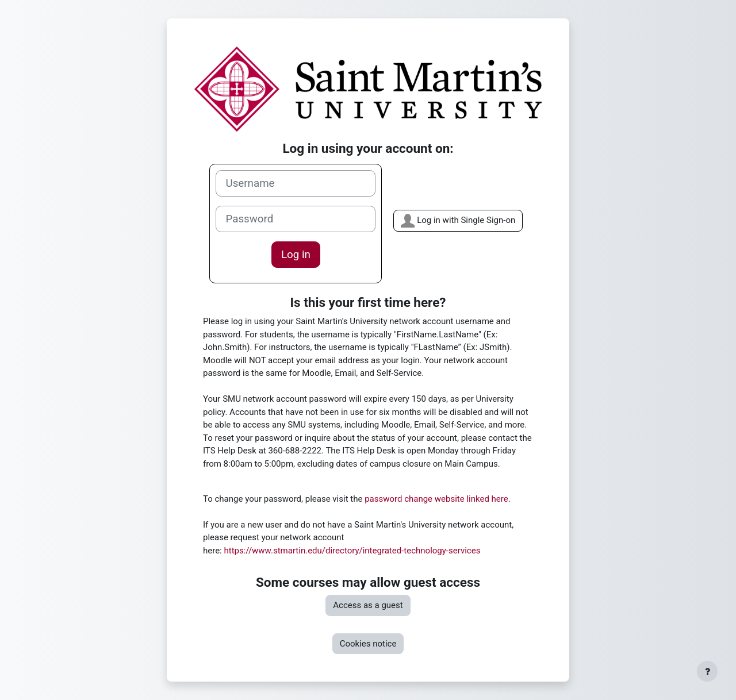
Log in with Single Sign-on (458, 221)
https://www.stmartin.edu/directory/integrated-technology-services (352, 551)
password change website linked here (436, 499)
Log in (296, 255)
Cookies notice (368, 644)
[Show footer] (707, 671)
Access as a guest (368, 605)
